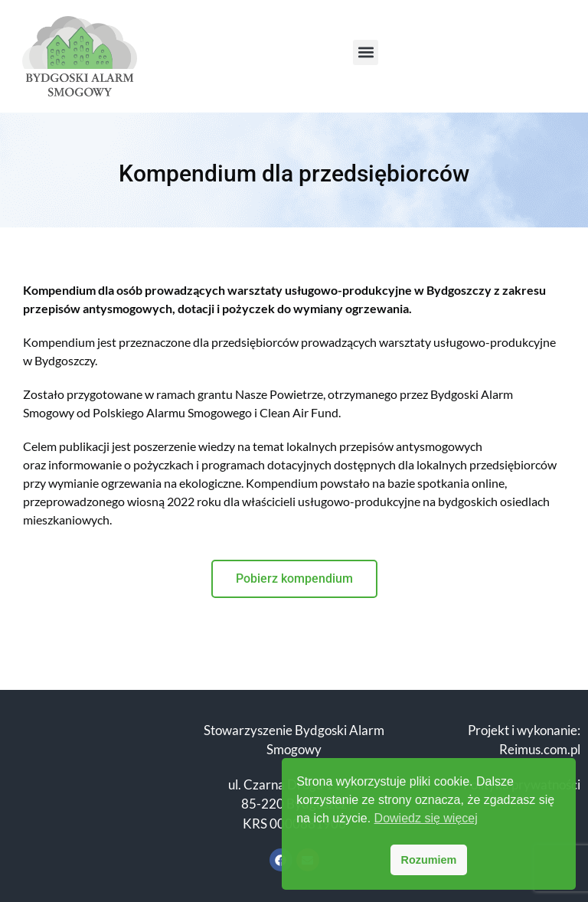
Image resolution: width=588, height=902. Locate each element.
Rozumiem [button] (429, 860)
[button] (366, 52)
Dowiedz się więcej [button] (426, 818)
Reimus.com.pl (540, 749)
